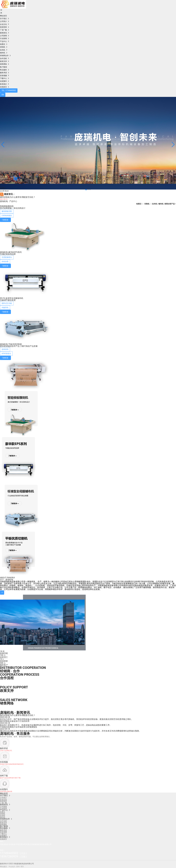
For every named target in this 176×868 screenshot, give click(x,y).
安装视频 (4, 762)
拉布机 (155, 204)
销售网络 (7, 703)
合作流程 (7, 678)
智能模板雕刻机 (7, 206)
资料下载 (4, 776)
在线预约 (4, 789)
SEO (22, 867)
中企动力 (12, 867)
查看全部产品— (170, 204)
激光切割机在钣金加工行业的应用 (15, 721)
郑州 (18, 867)
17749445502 (9, 853)
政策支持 (7, 691)
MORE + (3, 188)
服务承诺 (4, 748)
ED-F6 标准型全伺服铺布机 (12, 298)
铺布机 (161, 204)
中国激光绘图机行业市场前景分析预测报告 (19, 727)
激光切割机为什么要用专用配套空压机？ (18, 197)
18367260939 (9, 856)
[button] (86, 190)
